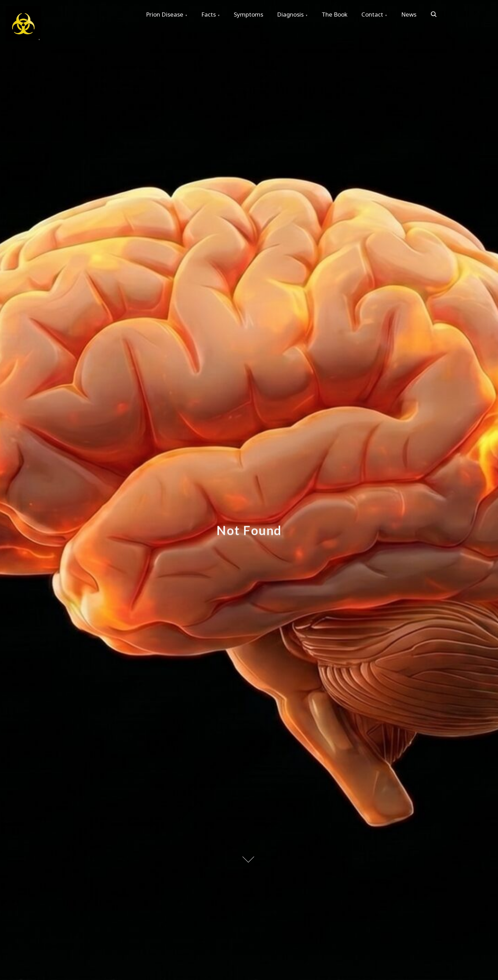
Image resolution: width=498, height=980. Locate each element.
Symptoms (248, 14)
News (409, 14)
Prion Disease (165, 14)
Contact (372, 14)
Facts (209, 14)
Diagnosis (290, 14)
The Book (335, 14)
